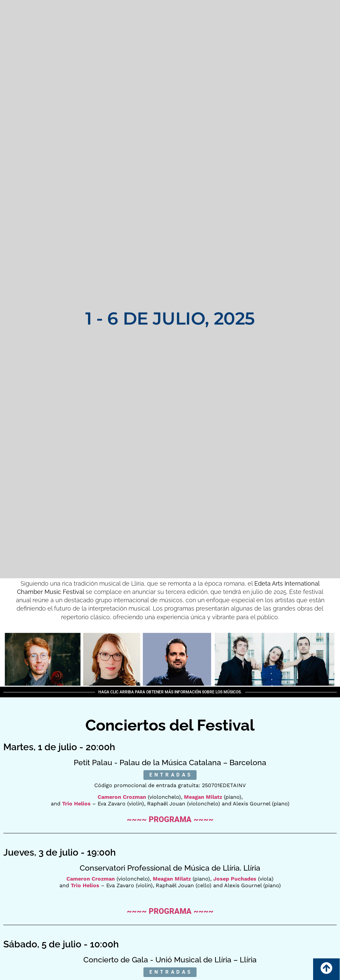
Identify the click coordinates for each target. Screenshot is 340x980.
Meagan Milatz (203, 797)
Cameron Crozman (122, 797)
